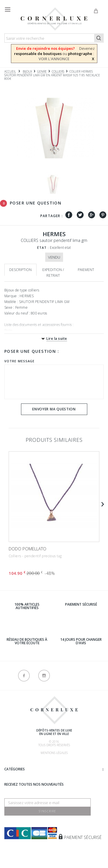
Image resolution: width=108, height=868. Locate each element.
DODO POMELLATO (28, 549)
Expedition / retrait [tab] (53, 273)
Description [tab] (20, 270)
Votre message (19, 361)
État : (43, 248)
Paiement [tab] (86, 270)
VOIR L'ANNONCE (54, 59)
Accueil (10, 72)
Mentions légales (54, 753)
